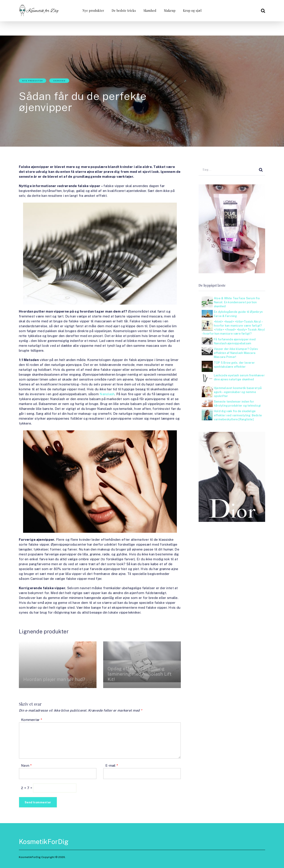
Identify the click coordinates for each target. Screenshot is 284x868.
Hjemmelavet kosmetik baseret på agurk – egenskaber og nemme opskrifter (238, 392)
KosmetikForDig (44, 842)
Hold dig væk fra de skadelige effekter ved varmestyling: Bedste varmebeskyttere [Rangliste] (238, 415)
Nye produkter (93, 11)
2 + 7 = (27, 788)
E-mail (112, 765)
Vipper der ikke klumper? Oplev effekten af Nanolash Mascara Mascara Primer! (236, 353)
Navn (27, 765)
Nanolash (107, 394)
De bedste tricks (124, 11)
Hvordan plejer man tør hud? (54, 679)
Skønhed (150, 11)
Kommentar (32, 720)
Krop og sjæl (192, 11)
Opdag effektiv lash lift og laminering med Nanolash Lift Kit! (140, 674)
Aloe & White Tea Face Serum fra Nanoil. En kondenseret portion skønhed (237, 302)
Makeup (170, 11)
